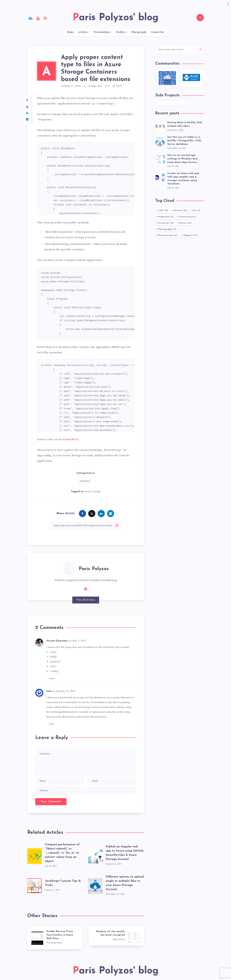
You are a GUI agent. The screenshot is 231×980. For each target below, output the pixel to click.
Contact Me (157, 32)
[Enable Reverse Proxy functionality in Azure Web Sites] (55, 938)
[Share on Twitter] (27, 107)
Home (71, 32)
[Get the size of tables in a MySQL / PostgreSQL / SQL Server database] (160, 141)
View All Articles (86, 600)
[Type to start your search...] (180, 49)
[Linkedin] (31, 18)
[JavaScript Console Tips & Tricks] (34, 886)
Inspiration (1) (166, 217)
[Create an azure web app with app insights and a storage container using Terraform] (160, 177)
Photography (139, 32)
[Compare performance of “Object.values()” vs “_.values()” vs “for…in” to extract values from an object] (34, 855)
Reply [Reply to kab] (52, 724)
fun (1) (197, 210)
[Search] (200, 17)
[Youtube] (38, 18)
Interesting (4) (188, 217)
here (75, 439)
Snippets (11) (190, 235)
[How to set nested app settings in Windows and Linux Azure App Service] (160, 159)
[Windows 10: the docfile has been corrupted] (116, 936)
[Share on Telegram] (27, 119)
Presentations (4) (168, 235)
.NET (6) (163, 210)
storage (96, 492)
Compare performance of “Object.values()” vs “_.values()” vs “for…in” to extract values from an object (62, 853)
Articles (83, 32)
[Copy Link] (86, 525)
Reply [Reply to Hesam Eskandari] (52, 678)
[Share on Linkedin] (27, 113)
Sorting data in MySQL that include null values (185, 124)
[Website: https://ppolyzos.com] (86, 589)
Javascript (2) (166, 223)
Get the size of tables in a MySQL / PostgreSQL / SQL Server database (184, 141)
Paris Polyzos (94, 569)
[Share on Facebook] (27, 100)
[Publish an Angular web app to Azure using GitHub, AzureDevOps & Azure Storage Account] (95, 855)
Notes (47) (186, 223)
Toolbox (121, 32)
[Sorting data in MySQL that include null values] (160, 126)
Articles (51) (181, 210)
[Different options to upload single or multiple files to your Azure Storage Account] (95, 886)
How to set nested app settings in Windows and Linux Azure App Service (182, 159)
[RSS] (46, 18)
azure (88, 492)
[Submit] (201, 49)
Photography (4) (167, 229)
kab (49, 691)
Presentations (102, 32)
